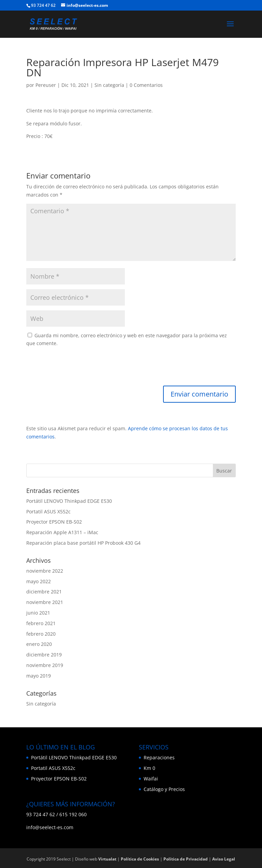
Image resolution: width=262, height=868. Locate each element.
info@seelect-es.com (50, 827)
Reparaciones (159, 757)
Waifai (151, 779)
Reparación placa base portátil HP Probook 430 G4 (83, 543)
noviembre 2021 (45, 602)
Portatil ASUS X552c (48, 511)
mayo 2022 (39, 581)
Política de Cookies (140, 859)
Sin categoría (109, 85)
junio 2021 (38, 613)
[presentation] (78, 369)
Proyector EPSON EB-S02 (54, 522)
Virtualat (107, 859)
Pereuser (46, 85)
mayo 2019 (39, 676)
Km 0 (149, 768)
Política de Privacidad (186, 859)
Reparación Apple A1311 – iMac (62, 532)
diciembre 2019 (44, 655)
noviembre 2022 (45, 571)
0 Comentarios (146, 85)
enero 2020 (39, 644)
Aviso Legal (224, 859)
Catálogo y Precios (164, 789)
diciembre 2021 (44, 592)
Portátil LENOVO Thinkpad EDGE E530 (69, 501)
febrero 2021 (41, 623)
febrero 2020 (41, 634)
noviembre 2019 (45, 665)
